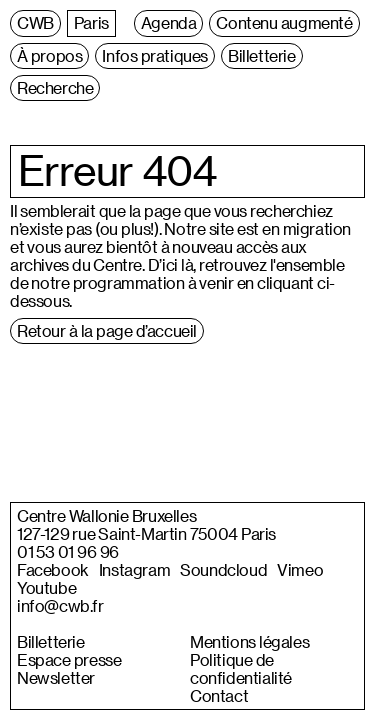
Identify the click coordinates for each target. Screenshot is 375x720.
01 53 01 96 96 (68, 552)
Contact (219, 696)
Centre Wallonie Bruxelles (106, 516)
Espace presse (69, 660)
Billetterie (51, 642)
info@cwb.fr (60, 606)
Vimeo (300, 570)
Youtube (46, 588)
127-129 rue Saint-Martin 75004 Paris (146, 534)
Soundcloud (223, 570)
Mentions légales (249, 642)
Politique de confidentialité (241, 669)
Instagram (134, 570)
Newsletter (56, 678)
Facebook (53, 570)
